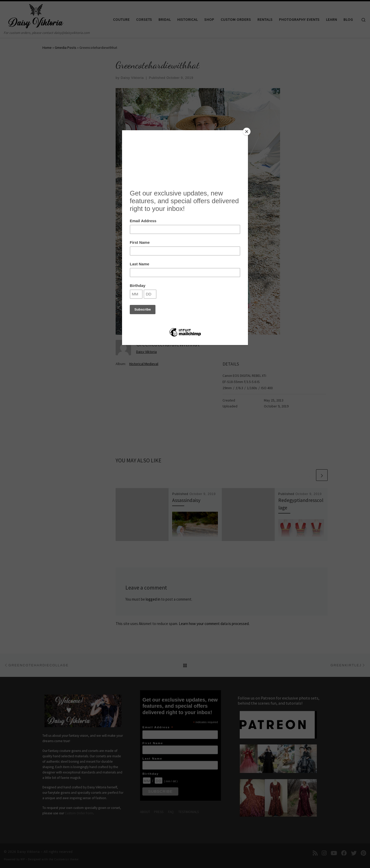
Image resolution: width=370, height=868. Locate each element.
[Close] (247, 132)
